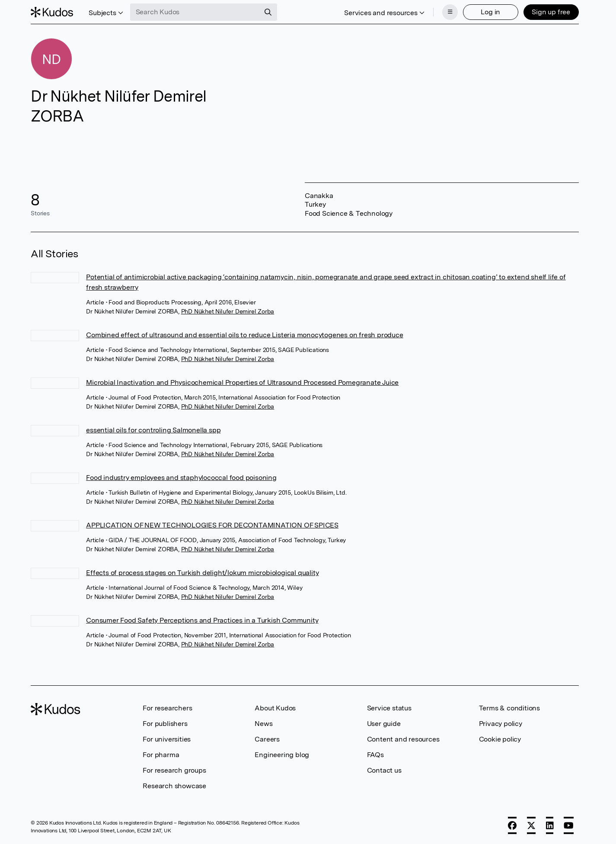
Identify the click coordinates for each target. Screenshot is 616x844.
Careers (267, 739)
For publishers (165, 724)
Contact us (384, 770)
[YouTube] (569, 825)
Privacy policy (501, 724)
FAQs (375, 755)
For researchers (167, 708)
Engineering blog (282, 755)
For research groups (174, 770)
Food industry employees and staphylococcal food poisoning (181, 478)
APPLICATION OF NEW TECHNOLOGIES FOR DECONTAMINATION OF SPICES (212, 525)
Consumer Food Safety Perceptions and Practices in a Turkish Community (202, 620)
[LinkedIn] (550, 825)
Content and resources (403, 739)
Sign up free (551, 12)
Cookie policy (500, 739)
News (263, 724)
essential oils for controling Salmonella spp (153, 430)
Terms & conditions (509, 708)
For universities (167, 739)
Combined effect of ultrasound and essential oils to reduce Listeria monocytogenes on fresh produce (244, 335)
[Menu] (450, 12)
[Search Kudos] (195, 12)
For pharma (161, 755)
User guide (384, 724)
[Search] (268, 12)
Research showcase (174, 786)
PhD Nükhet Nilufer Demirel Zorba (228, 311)
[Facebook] (512, 825)
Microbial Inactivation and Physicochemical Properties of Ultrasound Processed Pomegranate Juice (242, 382)
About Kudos (275, 708)
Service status (389, 708)
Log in (490, 12)
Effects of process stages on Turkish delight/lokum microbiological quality (202, 573)
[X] (531, 825)
